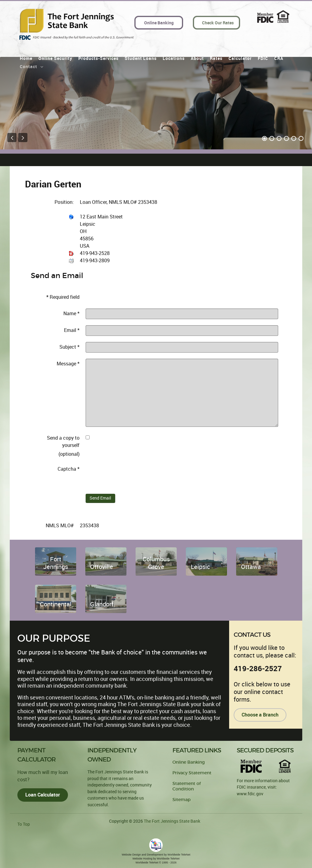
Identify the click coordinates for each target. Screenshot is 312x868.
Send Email (100, 498)
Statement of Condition (187, 786)
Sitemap (182, 800)
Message (68, 364)
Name (71, 314)
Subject (69, 347)
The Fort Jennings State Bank (172, 821)
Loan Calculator (43, 795)
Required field (63, 297)
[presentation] (132, 476)
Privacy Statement (192, 773)
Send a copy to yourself (63, 442)
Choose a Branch (260, 715)
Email (72, 330)
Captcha (69, 469)
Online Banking (189, 762)
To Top (24, 824)
